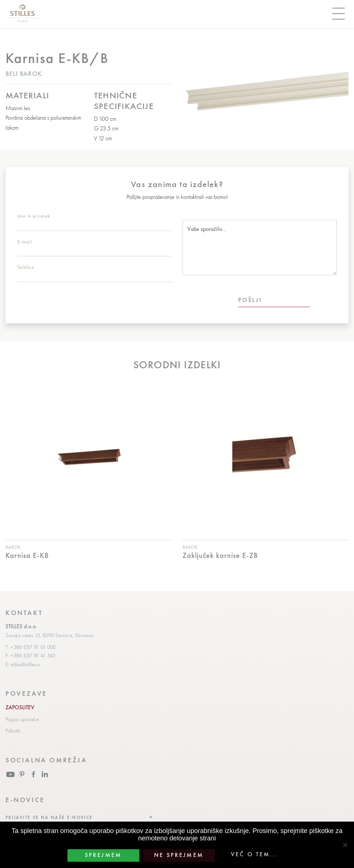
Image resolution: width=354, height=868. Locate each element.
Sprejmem (103, 855)
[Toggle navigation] (339, 14)
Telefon (26, 267)
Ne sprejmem (179, 855)
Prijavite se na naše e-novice (49, 818)
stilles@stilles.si (25, 664)
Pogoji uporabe (22, 719)
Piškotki (13, 731)
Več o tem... (254, 854)
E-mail (25, 242)
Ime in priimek (34, 216)
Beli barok (24, 73)
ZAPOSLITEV (20, 707)
